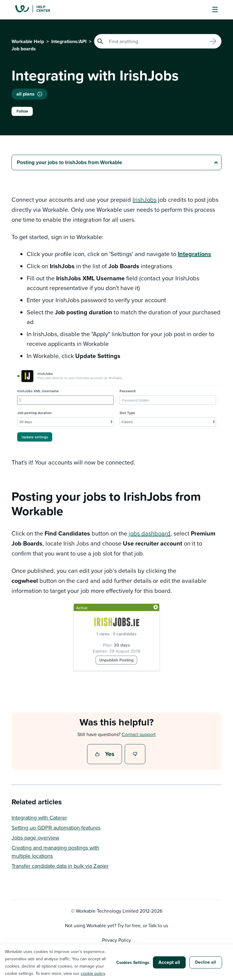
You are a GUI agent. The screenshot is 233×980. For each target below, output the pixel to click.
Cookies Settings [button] (133, 962)
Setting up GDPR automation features (56, 828)
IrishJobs (145, 199)
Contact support (139, 734)
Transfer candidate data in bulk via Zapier (60, 866)
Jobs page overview (35, 838)
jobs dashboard (150, 533)
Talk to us (158, 925)
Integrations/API (69, 41)
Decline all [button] (206, 962)
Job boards (24, 49)
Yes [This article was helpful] (105, 755)
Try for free (129, 925)
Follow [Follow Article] (22, 111)
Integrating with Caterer (39, 818)
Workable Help (28, 41)
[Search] (158, 41)
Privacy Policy (116, 940)
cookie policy (93, 973)
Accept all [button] (169, 962)
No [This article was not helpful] (135, 755)
